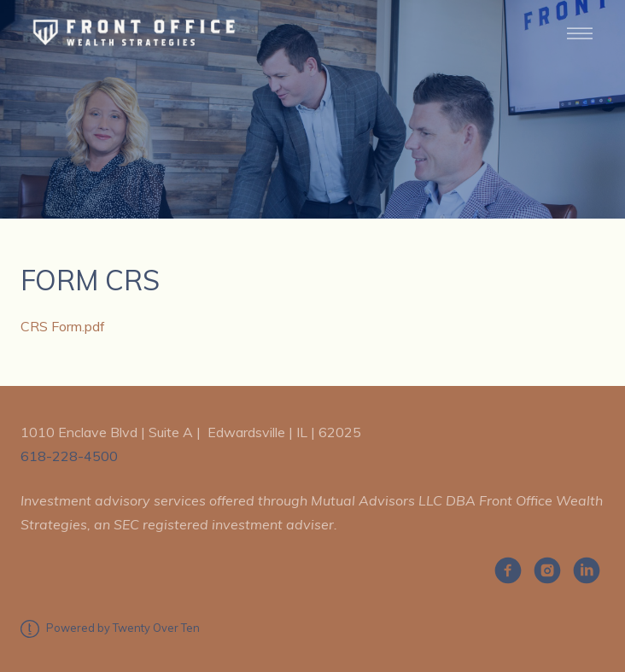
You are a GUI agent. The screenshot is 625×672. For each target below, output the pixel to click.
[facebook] (508, 570)
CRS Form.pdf (63, 326)
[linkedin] (587, 570)
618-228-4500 (69, 456)
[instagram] (547, 570)
